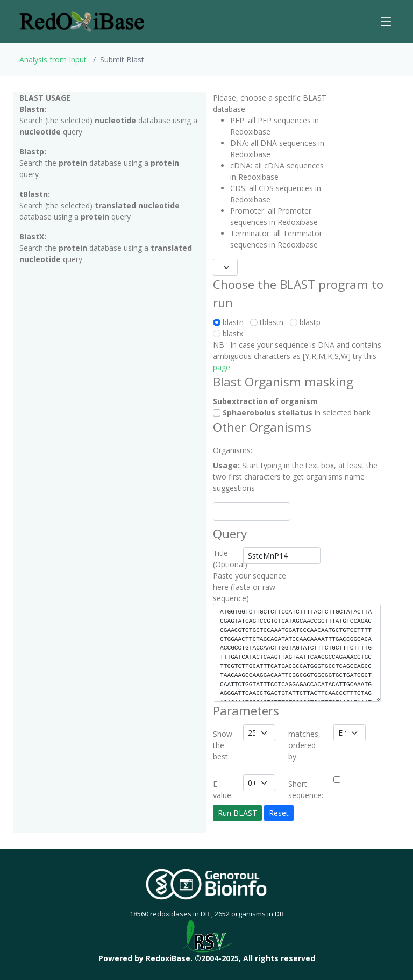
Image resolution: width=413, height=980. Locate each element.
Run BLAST (237, 813)
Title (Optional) (225, 559)
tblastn (269, 322)
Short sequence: (306, 789)
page (222, 367)
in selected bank (292, 413)
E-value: (223, 789)
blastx (228, 333)
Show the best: (223, 745)
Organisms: (225, 450)
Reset (279, 813)
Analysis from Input (53, 59)
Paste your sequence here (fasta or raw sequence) (250, 587)
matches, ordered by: (304, 745)
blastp (305, 322)
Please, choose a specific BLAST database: (270, 103)
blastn (230, 322)
